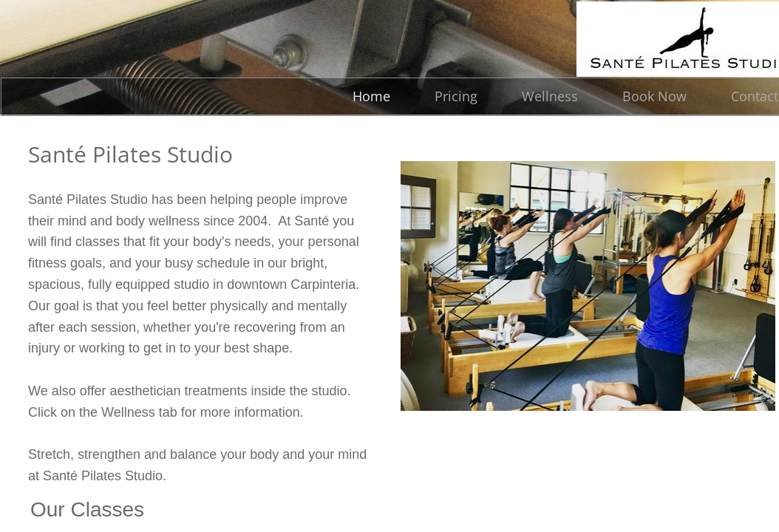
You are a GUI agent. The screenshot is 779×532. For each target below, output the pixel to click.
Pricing (456, 96)
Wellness (550, 96)
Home (371, 96)
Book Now (654, 96)
